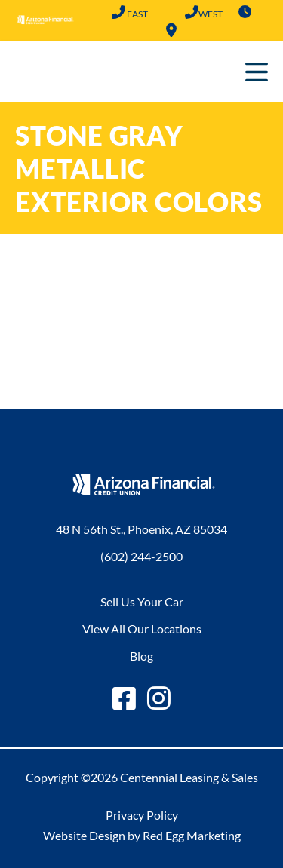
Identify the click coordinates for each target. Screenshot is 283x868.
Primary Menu (257, 72)
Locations (171, 30)
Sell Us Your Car (142, 601)
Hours (245, 12)
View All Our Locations (142, 629)
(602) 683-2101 (191, 12)
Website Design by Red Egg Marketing (142, 835)
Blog (141, 656)
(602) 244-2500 (118, 12)
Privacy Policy (142, 815)
